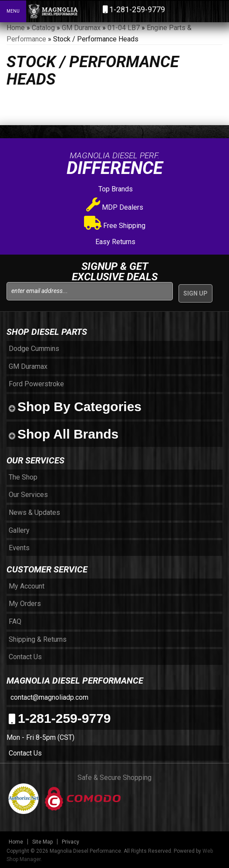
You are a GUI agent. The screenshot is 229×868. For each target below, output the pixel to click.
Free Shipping (115, 226)
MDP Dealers (115, 207)
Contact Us (25, 753)
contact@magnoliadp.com (49, 697)
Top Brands (115, 189)
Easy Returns (114, 242)
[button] (185, 11)
